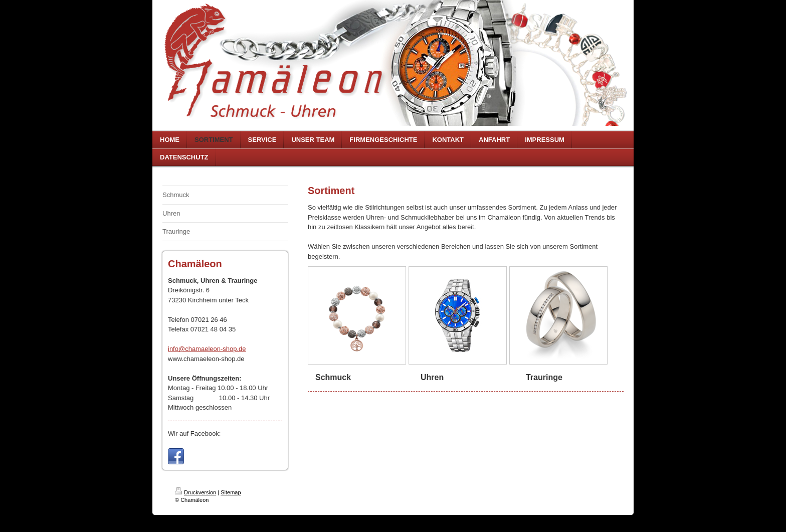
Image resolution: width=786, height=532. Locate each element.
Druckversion (195, 492)
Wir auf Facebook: (194, 433)
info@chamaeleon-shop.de (207, 349)
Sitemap (231, 492)
